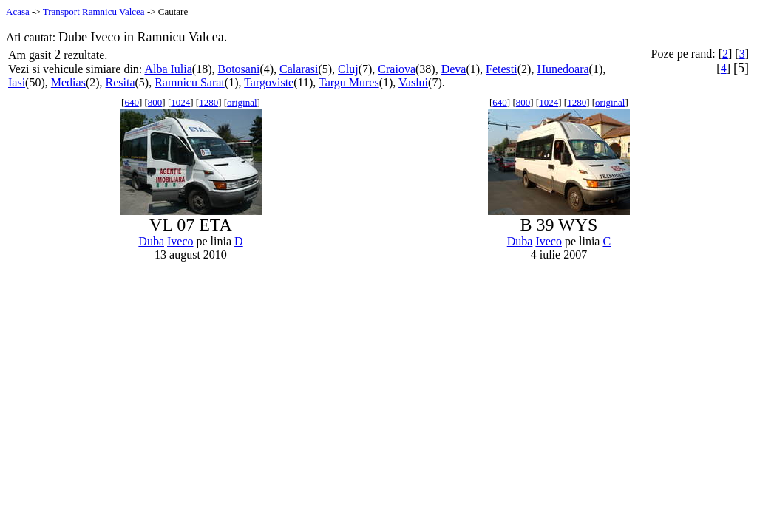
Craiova (397, 69)
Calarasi (299, 69)
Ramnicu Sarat (190, 82)
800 (155, 102)
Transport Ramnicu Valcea (94, 11)
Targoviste (269, 82)
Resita (120, 82)
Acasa (18, 11)
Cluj (348, 69)
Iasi (17, 82)
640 (132, 102)
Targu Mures (349, 82)
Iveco (180, 241)
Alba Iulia (168, 69)
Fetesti (502, 69)
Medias (68, 82)
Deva (454, 69)
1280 (208, 102)
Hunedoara (563, 69)
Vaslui (413, 82)
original (242, 102)
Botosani (238, 69)
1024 (180, 102)
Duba (151, 241)
